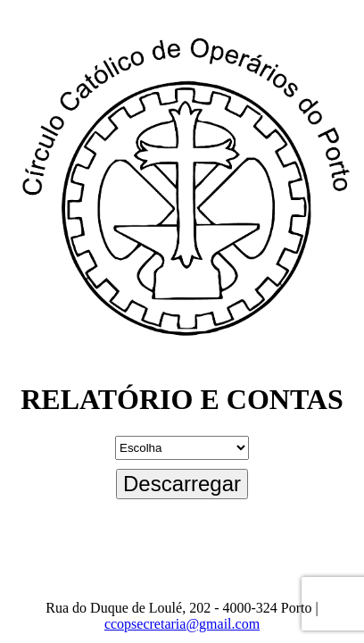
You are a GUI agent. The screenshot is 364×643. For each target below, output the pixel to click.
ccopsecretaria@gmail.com (182, 624)
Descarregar (182, 484)
